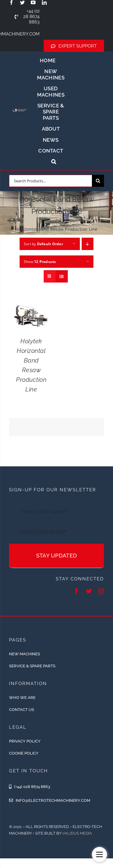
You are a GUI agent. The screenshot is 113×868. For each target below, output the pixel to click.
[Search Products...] (50, 181)
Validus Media (77, 833)
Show (40, 262)
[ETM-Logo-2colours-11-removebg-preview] (20, 109)
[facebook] (11, 2)
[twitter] (22, 2)
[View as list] (62, 276)
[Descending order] (88, 244)
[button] (54, 162)
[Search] (98, 181)
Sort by (43, 244)
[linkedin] (44, 2)
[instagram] (101, 591)
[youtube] (33, 2)
